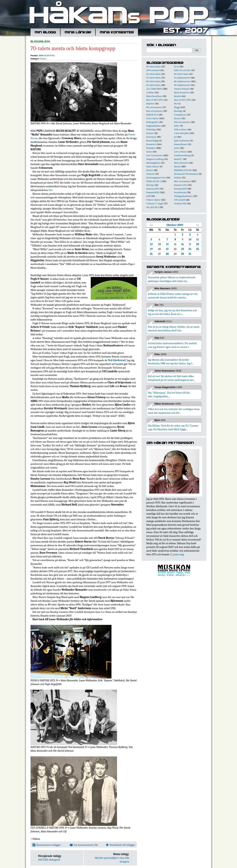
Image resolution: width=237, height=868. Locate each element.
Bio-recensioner (154, 107)
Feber (177, 126)
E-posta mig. (177, 554)
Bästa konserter (182, 92)
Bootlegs (178, 111)
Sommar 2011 (181, 185)
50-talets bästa (153, 74)
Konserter (151, 144)
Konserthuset (181, 144)
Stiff (148, 196)
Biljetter (150, 104)
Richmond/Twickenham (186, 174)
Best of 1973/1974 (155, 100)
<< (151, 225)
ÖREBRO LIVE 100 (183, 170)
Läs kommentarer (82, 845)
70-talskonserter (182, 78)
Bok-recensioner (154, 111)
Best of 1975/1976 (182, 100)
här (50, 190)
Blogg (177, 107)
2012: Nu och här (182, 70)
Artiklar (150, 92)
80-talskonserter (182, 81)
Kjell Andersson (182, 141)
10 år (176, 67)
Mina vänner (153, 166)
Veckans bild (180, 203)
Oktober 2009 (175, 225)
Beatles (178, 96)
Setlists (177, 178)
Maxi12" (178, 159)
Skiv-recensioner (182, 181)
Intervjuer (151, 137)
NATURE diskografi (49, 860)
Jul (175, 137)
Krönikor (151, 148)
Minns (177, 166)
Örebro (43, 59)
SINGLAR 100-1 (154, 181)
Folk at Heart (180, 129)
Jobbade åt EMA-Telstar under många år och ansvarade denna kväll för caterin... (173, 296)
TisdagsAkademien (183, 196)
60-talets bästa (181, 74)
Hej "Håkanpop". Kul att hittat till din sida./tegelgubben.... (169, 394)
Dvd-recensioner (182, 122)
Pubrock (150, 174)
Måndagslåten (153, 163)
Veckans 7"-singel (155, 203)
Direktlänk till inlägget (120, 845)
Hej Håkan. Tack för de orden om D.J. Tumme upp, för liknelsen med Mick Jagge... (173, 427)
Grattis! (150, 133)
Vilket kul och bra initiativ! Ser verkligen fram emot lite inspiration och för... (174, 411)
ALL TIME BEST (154, 89)
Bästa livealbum (154, 96)
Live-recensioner (154, 155)
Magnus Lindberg (155, 159)
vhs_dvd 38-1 (152, 207)
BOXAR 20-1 (152, 115)
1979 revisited (153, 70)
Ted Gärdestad (117, 360)
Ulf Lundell (180, 200)
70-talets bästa (153, 78)
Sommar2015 (180, 189)
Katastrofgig (152, 141)
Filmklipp (151, 129)
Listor (149, 152)
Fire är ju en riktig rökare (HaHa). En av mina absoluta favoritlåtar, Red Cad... (174, 329)
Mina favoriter (181, 163)
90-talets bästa (153, 85)
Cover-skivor (152, 118)
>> (198, 225)
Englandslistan (154, 126)
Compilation (180, 115)
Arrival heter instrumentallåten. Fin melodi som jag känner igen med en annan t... (172, 345)
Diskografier (152, 122)
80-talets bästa (153, 81)
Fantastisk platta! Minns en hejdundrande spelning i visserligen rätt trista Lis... (172, 279)
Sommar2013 (153, 189)
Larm (177, 148)
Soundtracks (180, 192)
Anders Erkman (182, 89)
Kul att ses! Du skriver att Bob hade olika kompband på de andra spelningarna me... (171, 378)
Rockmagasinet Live (156, 178)
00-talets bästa (153, 67)
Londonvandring (182, 155)
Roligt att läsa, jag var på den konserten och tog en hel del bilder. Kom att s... (172, 312)
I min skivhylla (181, 133)
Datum (177, 118)
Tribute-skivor (153, 200)
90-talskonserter (182, 85)
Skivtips (150, 185)
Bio (176, 104)
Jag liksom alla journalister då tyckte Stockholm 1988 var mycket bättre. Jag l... (171, 362)
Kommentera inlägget (47, 845)
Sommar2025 (153, 192)
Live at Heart (180, 152)
